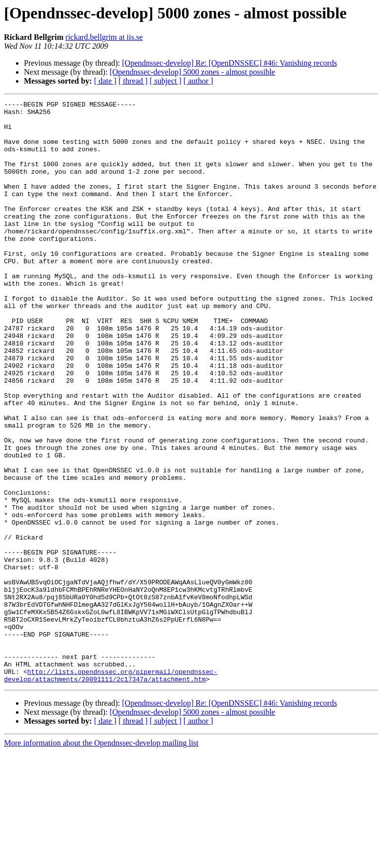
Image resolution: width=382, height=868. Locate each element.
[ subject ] (166, 81)
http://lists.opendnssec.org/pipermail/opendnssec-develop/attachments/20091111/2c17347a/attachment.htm (111, 791)
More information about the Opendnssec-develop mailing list (101, 859)
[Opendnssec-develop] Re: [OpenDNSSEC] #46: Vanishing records (229, 63)
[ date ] (105, 81)
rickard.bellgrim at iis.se (104, 37)
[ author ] (198, 81)
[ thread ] (133, 81)
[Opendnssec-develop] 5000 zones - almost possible (192, 72)
